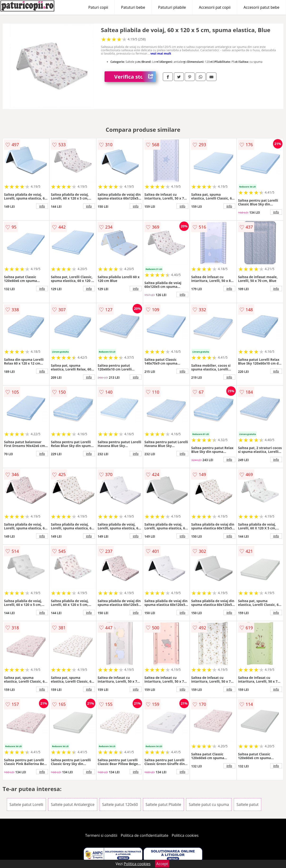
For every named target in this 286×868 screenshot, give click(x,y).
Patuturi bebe (133, 7)
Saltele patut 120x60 (120, 804)
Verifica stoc (135, 77)
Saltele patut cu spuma (209, 804)
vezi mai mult (161, 53)
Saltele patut (247, 804)
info (42, 206)
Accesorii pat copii (215, 7)
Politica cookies (185, 835)
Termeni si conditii (101, 835)
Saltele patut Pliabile (163, 804)
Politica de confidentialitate (145, 835)
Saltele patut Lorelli (26, 804)
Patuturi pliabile (172, 7)
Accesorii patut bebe (261, 7)
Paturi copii (98, 7)
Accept (162, 864)
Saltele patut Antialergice (73, 804)
